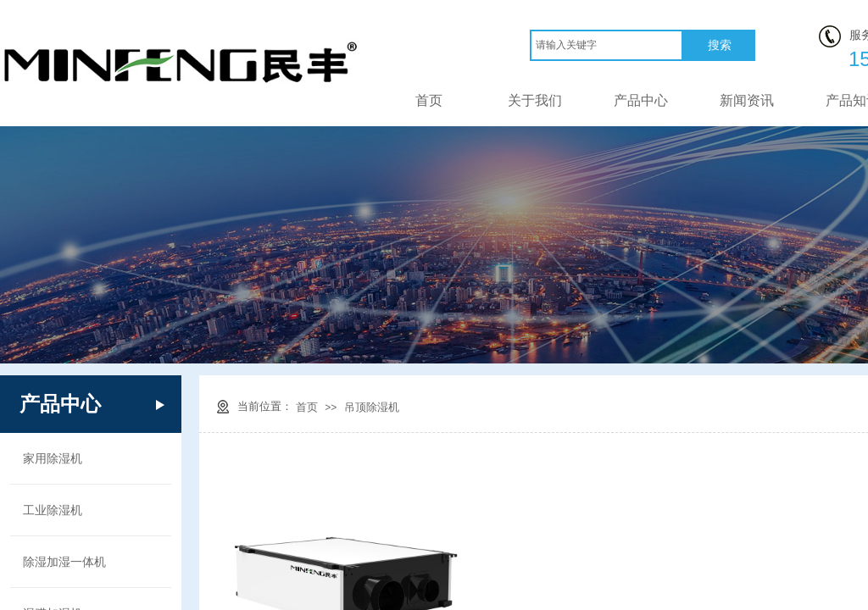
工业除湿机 (53, 510)
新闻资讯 (747, 100)
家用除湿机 (53, 458)
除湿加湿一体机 (64, 562)
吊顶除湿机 (372, 407)
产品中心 (641, 100)
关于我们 (535, 100)
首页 (429, 100)
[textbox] (606, 45)
